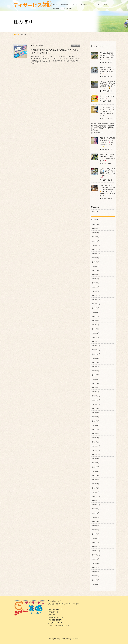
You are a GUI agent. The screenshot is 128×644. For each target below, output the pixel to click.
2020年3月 (96, 534)
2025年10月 (96, 254)
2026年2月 (96, 237)
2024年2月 (96, 337)
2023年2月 (96, 388)
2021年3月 (96, 484)
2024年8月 (96, 312)
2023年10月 (96, 354)
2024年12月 (96, 295)
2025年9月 (96, 258)
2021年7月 (96, 467)
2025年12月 (96, 245)
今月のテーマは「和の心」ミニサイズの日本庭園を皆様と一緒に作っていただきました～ (107, 173)
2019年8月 (96, 563)
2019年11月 (96, 551)
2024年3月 (96, 333)
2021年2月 (96, 488)
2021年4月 (96, 480)
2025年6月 (96, 270)
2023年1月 (96, 392)
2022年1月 (96, 442)
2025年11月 (96, 249)
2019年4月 (96, 580)
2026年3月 (96, 233)
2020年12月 (96, 496)
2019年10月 (96, 555)
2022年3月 (96, 434)
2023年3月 (96, 383)
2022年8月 (96, 413)
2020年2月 (96, 538)
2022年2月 (96, 438)
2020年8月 (96, 513)
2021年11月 (96, 450)
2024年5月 (96, 325)
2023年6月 (96, 371)
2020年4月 (96, 530)
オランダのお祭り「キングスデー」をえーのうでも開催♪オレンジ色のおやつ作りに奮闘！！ (107, 111)
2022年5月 (96, 425)
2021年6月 (96, 471)
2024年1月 (96, 342)
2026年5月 (96, 224)
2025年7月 (96, 266)
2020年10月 (96, 505)
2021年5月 (96, 475)
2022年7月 (96, 417)
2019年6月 (96, 572)
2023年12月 (96, 346)
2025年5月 (96, 275)
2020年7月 (96, 517)
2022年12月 (96, 396)
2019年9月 (96, 559)
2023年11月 (96, 350)
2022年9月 (96, 408)
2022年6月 (96, 421)
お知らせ (76, 46)
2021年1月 (96, 492)
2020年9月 (96, 509)
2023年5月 (96, 375)
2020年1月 (96, 542)
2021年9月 (96, 459)
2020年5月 (96, 526)
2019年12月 (96, 547)
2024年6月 (96, 321)
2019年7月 (96, 567)
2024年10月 (96, 304)
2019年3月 (96, 584)
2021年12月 (96, 446)
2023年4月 (96, 379)
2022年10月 (96, 404)
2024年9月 (96, 308)
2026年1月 (96, 241)
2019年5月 (96, 576)
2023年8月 (96, 362)
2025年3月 (96, 283)
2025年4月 (96, 279)
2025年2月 (96, 287)
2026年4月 (96, 229)
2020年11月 (96, 501)
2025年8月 (96, 262)
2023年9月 (96, 358)
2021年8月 (96, 463)
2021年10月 (96, 455)
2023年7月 (96, 367)
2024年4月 (96, 329)
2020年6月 (96, 521)
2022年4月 (96, 429)
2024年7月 (96, 316)
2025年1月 (96, 291)
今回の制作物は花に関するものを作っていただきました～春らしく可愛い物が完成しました (107, 142)
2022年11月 (96, 400)
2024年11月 (96, 300)
